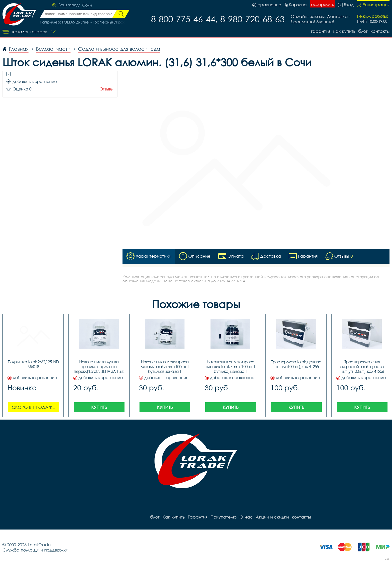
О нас (246, 517)
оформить (322, 4)
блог (363, 31)
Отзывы (106, 89)
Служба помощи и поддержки (35, 550)
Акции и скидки (272, 517)
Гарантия (321, 31)
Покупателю (223, 517)
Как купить (344, 31)
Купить (99, 407)
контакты (380, 31)
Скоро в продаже (33, 407)
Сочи (87, 5)
